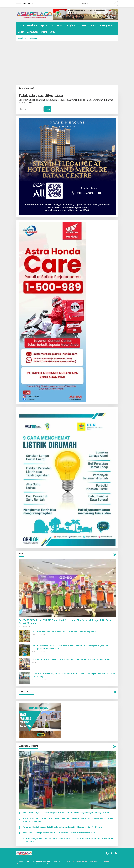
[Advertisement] (67, 63)
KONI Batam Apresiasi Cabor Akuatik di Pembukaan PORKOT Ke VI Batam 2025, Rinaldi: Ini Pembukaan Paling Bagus (68, 840)
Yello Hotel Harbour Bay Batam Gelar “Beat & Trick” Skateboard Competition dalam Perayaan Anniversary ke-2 (74, 675)
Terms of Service (35, 864)
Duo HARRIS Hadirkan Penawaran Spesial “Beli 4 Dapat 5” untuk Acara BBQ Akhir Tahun (71, 660)
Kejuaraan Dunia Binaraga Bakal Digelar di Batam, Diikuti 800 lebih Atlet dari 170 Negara (62, 827)
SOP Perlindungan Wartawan (87, 861)
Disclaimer (21, 864)
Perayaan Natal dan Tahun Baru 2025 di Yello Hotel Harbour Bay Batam (64, 632)
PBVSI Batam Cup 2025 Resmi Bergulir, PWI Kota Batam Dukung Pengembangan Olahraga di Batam (67, 813)
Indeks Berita (50, 864)
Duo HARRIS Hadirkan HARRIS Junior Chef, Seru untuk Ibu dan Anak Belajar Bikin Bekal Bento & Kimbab (65, 622)
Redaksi (69, 861)
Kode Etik (105, 861)
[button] (115, 4)
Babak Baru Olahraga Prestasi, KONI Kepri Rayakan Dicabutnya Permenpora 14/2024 (60, 833)
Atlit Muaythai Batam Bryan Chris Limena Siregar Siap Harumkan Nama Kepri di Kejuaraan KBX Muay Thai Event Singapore (68, 820)
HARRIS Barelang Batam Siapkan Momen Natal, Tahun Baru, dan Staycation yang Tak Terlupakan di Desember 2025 (70, 647)
